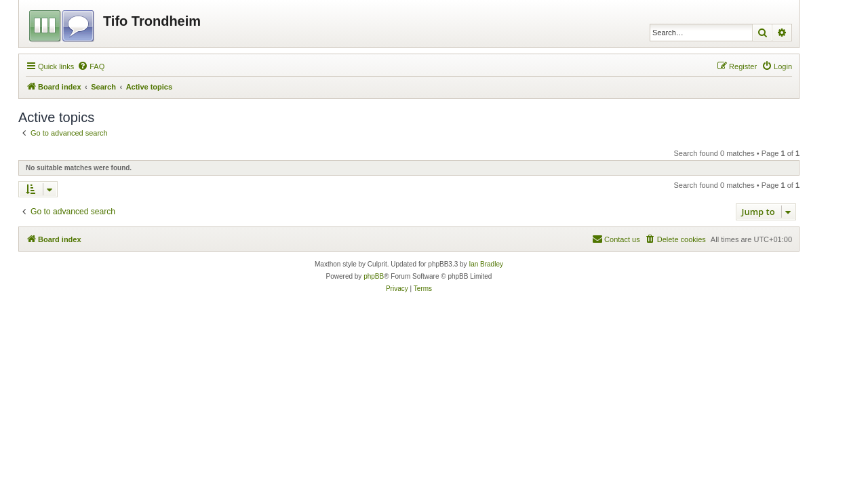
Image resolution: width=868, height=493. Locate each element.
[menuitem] (91, 66)
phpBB (374, 276)
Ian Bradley (486, 264)
